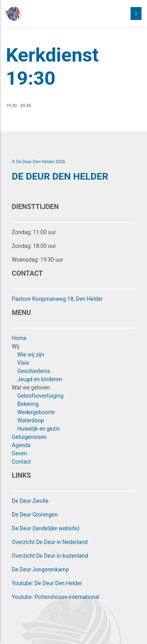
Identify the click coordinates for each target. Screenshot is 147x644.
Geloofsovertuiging (40, 396)
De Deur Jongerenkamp (40, 569)
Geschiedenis (34, 371)
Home (19, 338)
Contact (21, 462)
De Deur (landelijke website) (46, 528)
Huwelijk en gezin (38, 429)
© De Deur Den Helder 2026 (38, 162)
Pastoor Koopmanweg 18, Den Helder (57, 299)
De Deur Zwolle (30, 501)
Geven (19, 453)
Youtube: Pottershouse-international (55, 597)
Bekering (28, 404)
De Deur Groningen (35, 515)
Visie (23, 363)
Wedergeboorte (36, 412)
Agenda (21, 445)
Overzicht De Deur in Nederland (50, 542)
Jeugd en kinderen (40, 379)
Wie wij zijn (31, 355)
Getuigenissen (29, 437)
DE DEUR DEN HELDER (60, 176)
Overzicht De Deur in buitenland (50, 556)
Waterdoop (31, 420)
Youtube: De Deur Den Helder (47, 583)
